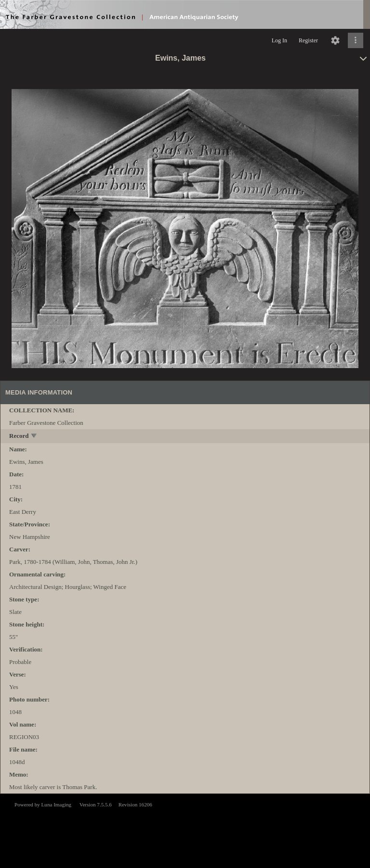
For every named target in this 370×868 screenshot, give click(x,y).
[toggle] (34, 437)
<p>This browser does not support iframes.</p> (185, 830)
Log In (279, 40)
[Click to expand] (356, 40)
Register (308, 40)
